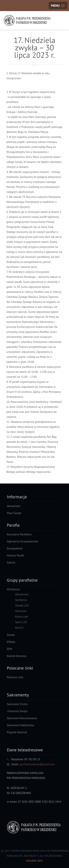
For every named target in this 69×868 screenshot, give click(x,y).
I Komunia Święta (17, 711)
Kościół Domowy (17, 656)
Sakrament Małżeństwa (20, 725)
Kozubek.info (34, 861)
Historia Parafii (15, 555)
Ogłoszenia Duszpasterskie (22, 541)
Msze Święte (14, 513)
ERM (9, 649)
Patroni (19, 628)
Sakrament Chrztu (17, 704)
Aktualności (14, 506)
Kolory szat (22, 617)
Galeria (11, 562)
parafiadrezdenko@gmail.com (37, 764)
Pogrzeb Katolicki (17, 732)
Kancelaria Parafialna (19, 534)
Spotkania (21, 600)
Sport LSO (21, 622)
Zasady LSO (22, 605)
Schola (11, 635)
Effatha (11, 642)
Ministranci (13, 589)
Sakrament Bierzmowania (22, 718)
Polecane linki (15, 677)
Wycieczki (21, 611)
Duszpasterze (15, 548)
